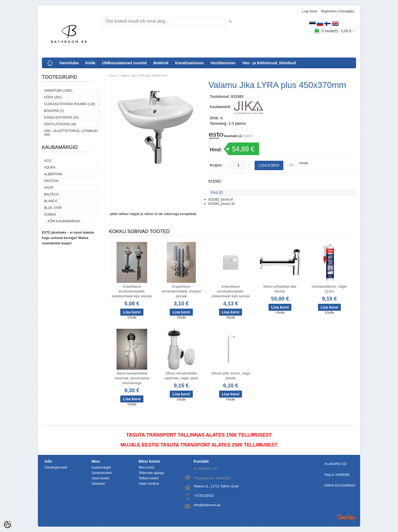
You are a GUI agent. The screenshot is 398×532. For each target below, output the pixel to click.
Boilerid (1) (54, 111)
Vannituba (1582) (58, 91)
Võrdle (304, 163)
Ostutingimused (56, 467)
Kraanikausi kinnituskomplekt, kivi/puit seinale (181, 291)
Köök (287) (53, 97)
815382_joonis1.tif (221, 204)
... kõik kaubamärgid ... (64, 221)
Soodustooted (102, 473)
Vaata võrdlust (149, 484)
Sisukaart (98, 484)
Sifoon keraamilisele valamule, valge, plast (181, 376)
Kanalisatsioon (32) (61, 117)
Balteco (51, 194)
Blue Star (53, 208)
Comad (50, 215)
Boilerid (161, 63)
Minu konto (146, 467)
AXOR (49, 188)
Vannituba (69, 63)
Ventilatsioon (223, 63)
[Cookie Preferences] (8, 524)
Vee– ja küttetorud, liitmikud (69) (71, 133)
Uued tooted (100, 478)
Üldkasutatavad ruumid (124, 63)
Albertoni (53, 174)
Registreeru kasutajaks (338, 11)
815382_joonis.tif (221, 199)
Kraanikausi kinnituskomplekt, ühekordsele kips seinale (231, 291)
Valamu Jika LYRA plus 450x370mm (144, 76)
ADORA (50, 167)
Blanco (51, 201)
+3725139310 (204, 496)
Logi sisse (310, 11)
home (113, 76)
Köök (91, 63)
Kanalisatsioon (189, 63)
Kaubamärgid (101, 467)
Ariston (51, 181)
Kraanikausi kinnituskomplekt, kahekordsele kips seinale (132, 291)
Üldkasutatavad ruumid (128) (70, 104)
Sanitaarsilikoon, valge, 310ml (330, 289)
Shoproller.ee (347, 517)
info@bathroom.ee (207, 505)
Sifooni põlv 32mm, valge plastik (231, 376)
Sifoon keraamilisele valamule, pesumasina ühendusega (132, 378)
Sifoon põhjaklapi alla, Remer (280, 289)
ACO (48, 161)
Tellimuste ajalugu (151, 473)
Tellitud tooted (149, 478)
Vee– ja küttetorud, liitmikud (269, 63)
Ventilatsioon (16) (60, 124)
